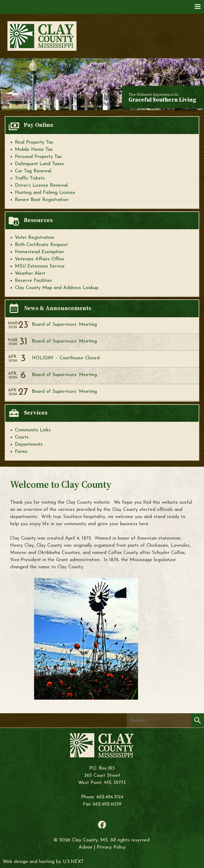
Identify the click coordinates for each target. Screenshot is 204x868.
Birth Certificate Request (41, 245)
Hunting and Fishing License (45, 193)
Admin (85, 847)
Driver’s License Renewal (41, 185)
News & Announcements (58, 308)
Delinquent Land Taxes (39, 164)
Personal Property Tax (38, 157)
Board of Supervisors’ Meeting (64, 325)
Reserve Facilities (33, 281)
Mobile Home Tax (34, 150)
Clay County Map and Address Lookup (57, 288)
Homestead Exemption (39, 252)
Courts (22, 437)
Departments (29, 445)
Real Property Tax (34, 142)
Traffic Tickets (30, 178)
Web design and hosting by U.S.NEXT (43, 862)
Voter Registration (35, 238)
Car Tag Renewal (33, 171)
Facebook (102, 825)
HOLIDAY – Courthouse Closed (66, 358)
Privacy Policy (111, 847)
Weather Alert (30, 274)
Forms (21, 452)
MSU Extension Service (40, 266)
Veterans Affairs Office (40, 259)
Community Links (33, 430)
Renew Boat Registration (42, 200)
